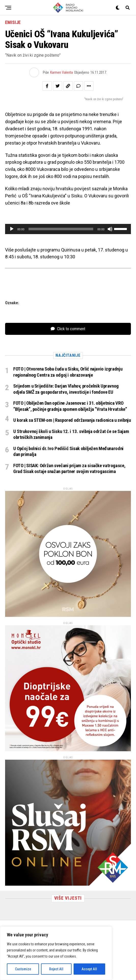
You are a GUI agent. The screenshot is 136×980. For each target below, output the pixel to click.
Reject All (56, 969)
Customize (23, 969)
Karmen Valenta (62, 72)
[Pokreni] (12, 229)
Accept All (89, 969)
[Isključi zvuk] (110, 229)
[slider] (61, 229)
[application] (68, 229)
